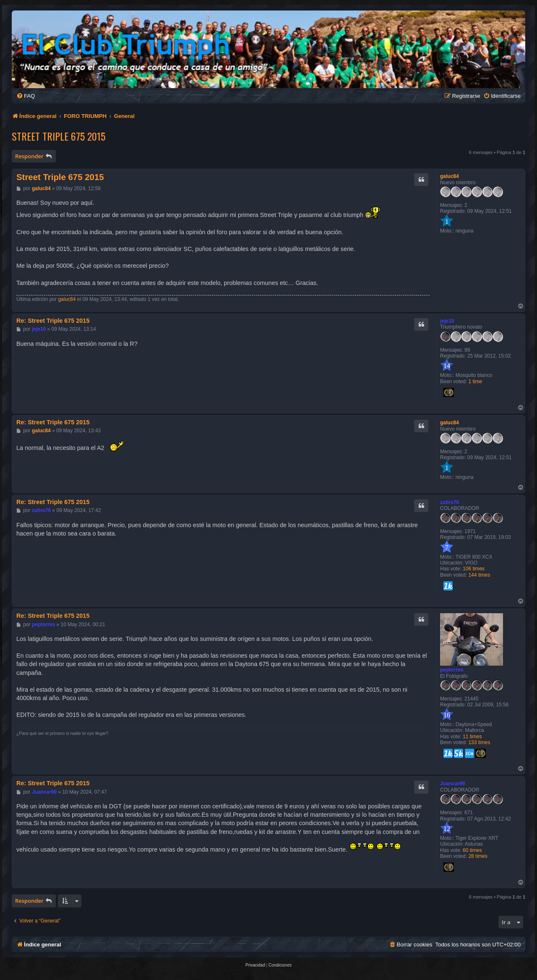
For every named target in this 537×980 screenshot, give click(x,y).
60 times (472, 850)
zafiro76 (450, 502)
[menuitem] (26, 96)
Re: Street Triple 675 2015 (53, 321)
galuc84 (450, 176)
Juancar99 (452, 784)
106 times (474, 569)
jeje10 (447, 321)
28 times (478, 856)
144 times (479, 575)
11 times (472, 737)
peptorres (452, 670)
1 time (475, 382)
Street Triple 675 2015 (59, 136)
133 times (479, 742)
